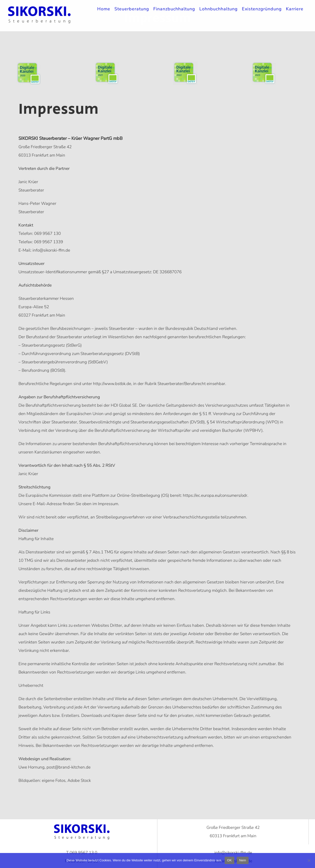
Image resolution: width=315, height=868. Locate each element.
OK (229, 860)
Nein (243, 860)
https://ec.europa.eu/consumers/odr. (216, 495)
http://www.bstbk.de (112, 384)
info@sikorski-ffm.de (51, 250)
